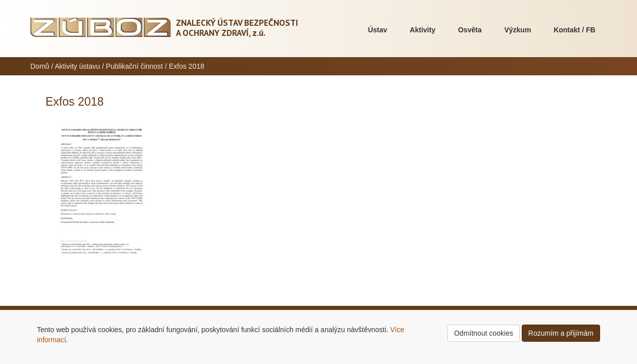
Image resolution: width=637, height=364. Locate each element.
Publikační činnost (134, 66)
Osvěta (470, 30)
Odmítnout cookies (484, 333)
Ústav (378, 30)
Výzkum (517, 30)
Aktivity (423, 30)
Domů (40, 66)
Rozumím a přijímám (561, 333)
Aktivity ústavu (77, 66)
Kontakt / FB (574, 30)
